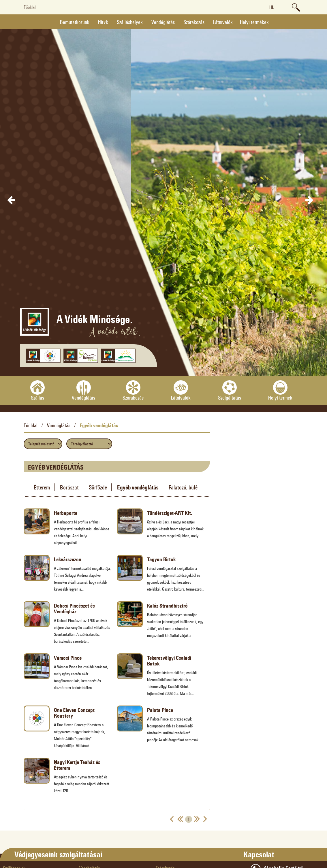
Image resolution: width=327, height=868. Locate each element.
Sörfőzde (98, 487)
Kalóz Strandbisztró (167, 606)
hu (272, 7)
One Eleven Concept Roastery (74, 713)
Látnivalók (223, 22)
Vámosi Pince (68, 658)
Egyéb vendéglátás (99, 425)
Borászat (69, 487)
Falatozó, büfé (183, 487)
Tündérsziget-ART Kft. (170, 513)
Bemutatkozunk (75, 22)
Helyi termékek (254, 22)
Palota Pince (160, 710)
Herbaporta (66, 513)
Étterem (42, 487)
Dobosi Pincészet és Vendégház (74, 608)
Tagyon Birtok (161, 559)
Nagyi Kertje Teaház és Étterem (77, 765)
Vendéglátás (163, 22)
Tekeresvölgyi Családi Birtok (169, 661)
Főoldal (30, 7)
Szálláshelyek (130, 22)
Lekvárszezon (68, 559)
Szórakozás (194, 22)
